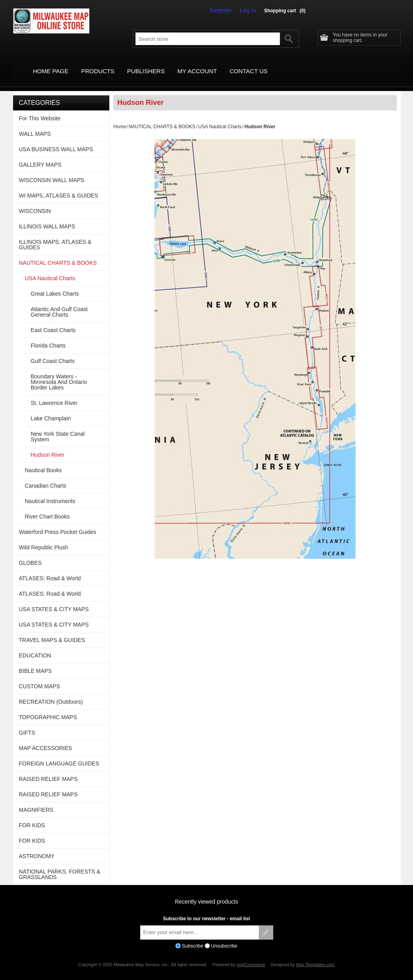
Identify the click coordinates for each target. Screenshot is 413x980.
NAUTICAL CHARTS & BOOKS (162, 118)
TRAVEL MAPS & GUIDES (52, 631)
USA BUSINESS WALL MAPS (56, 141)
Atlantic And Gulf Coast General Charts (59, 303)
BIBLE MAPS (35, 662)
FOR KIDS (32, 817)
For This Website (40, 110)
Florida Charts (48, 337)
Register (225, 10)
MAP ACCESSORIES (46, 739)
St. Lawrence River (54, 394)
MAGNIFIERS (36, 801)
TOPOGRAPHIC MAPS (48, 708)
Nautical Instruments (50, 492)
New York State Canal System (58, 428)
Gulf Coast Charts (53, 352)
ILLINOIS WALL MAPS (47, 218)
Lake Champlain (51, 410)
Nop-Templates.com (315, 956)
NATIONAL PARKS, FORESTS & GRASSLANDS (60, 866)
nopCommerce (251, 956)
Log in (249, 10)
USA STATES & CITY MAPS (54, 600)
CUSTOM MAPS (40, 678)
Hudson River (48, 446)
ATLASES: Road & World (50, 570)
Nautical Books (43, 462)
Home (120, 118)
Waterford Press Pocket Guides (58, 523)
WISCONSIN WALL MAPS (52, 171)
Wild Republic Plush (44, 539)
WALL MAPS (35, 125)
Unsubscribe (224, 937)
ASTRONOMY (37, 847)
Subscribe (193, 937)
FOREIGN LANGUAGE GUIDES (59, 755)
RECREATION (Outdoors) (51, 693)
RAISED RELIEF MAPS (49, 770)
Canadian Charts (46, 477)
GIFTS (27, 724)
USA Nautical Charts (220, 118)
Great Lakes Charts (55, 285)
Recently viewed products (207, 893)
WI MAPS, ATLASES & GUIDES (59, 187)
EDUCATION (35, 647)
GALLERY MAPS (40, 156)
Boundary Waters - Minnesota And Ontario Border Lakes (59, 373)
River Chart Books (48, 508)
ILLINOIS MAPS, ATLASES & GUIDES (55, 236)
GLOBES (30, 554)
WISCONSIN (35, 202)
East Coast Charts (53, 321)
